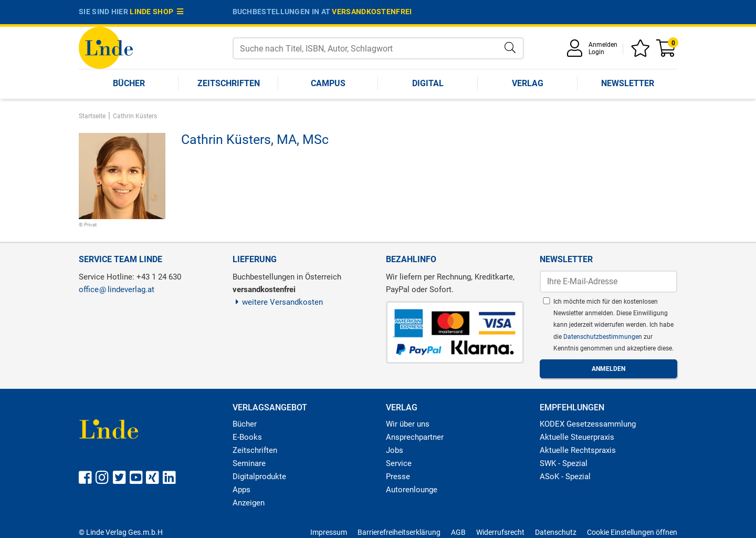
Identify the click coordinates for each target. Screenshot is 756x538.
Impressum (329, 532)
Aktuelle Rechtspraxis (578, 450)
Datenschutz (556, 532)
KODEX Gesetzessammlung (588, 424)
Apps (241, 490)
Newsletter (628, 83)
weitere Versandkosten (278, 302)
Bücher (129, 83)
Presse (398, 477)
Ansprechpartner (415, 437)
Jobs (395, 450)
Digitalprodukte (259, 477)
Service (399, 463)
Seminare (249, 463)
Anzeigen (249, 503)
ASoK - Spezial (565, 477)
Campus (328, 83)
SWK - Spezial (564, 463)
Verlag (528, 83)
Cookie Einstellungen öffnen (632, 532)
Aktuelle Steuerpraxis (577, 437)
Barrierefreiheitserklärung (399, 532)
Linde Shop (156, 12)
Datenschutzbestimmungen (603, 337)
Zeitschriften (229, 83)
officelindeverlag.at (117, 289)
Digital (428, 83)
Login (596, 52)
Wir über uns (408, 424)
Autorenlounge (412, 490)
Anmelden (603, 45)
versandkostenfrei (372, 12)
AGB (458, 532)
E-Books (247, 437)
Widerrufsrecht (500, 532)
